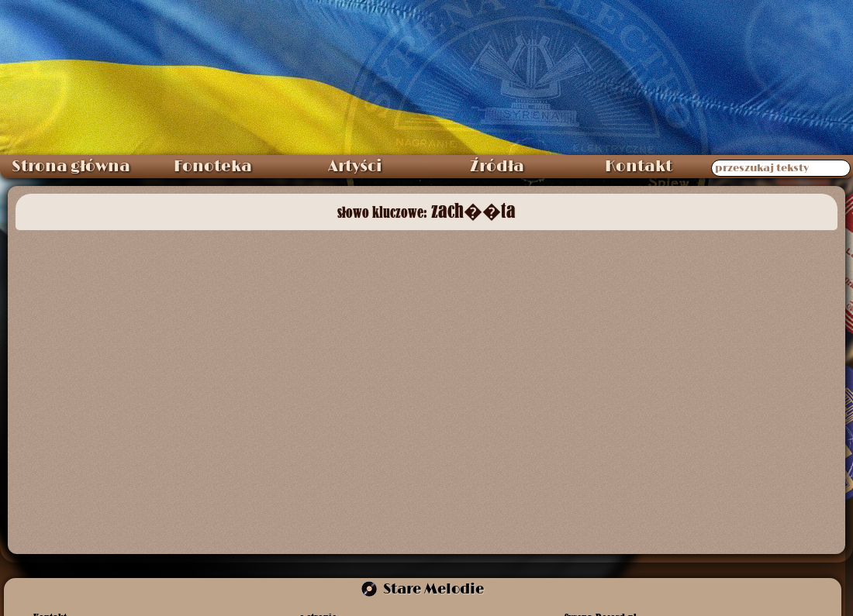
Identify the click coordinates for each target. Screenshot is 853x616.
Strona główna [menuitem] (71, 167)
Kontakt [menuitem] (639, 167)
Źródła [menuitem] (497, 167)
